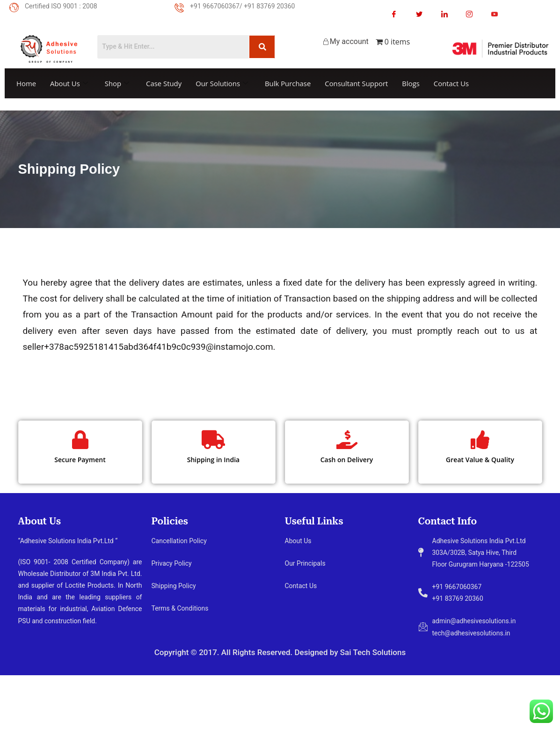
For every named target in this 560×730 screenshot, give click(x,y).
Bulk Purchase (289, 83)
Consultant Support (358, 83)
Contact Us (454, 83)
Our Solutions (223, 83)
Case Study (164, 83)
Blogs (413, 83)
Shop (118, 83)
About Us (69, 83)
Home (26, 83)
